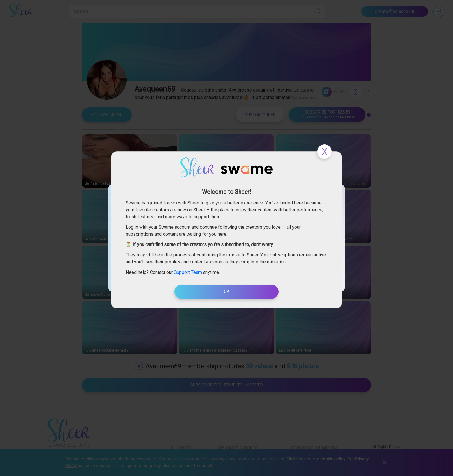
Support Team (188, 272)
